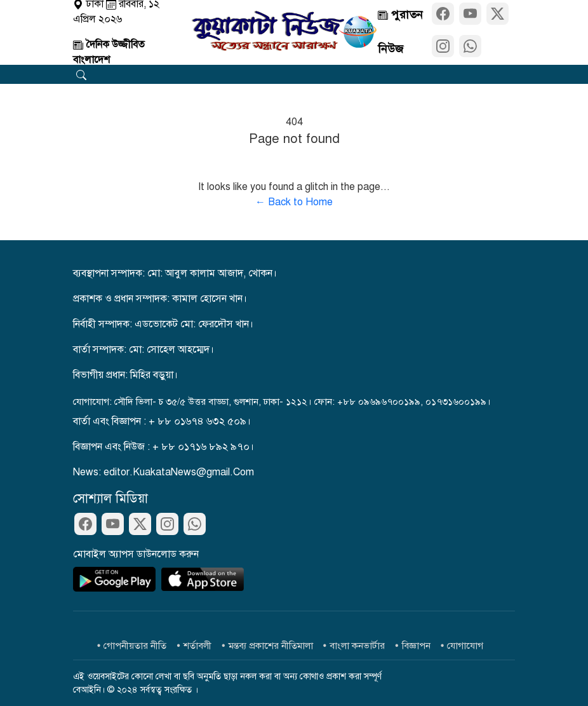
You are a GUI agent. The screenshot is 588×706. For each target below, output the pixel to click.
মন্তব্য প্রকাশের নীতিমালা (271, 646)
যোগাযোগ (465, 646)
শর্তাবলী (197, 646)
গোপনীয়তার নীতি (135, 646)
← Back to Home (294, 202)
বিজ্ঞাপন (416, 646)
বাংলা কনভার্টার (357, 646)
